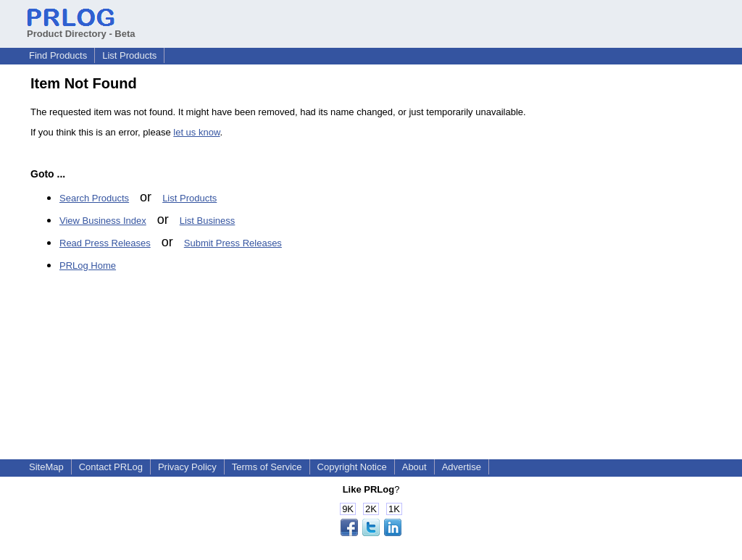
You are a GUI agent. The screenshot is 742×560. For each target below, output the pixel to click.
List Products (129, 55)
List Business (208, 221)
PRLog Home (88, 266)
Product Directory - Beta (81, 28)
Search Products (94, 198)
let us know (196, 132)
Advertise (462, 467)
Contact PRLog (111, 467)
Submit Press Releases (233, 243)
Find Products (58, 55)
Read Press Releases (105, 243)
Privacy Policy (187, 467)
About (414, 467)
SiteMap (46, 467)
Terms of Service (267, 467)
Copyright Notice (352, 467)
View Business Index (103, 221)
